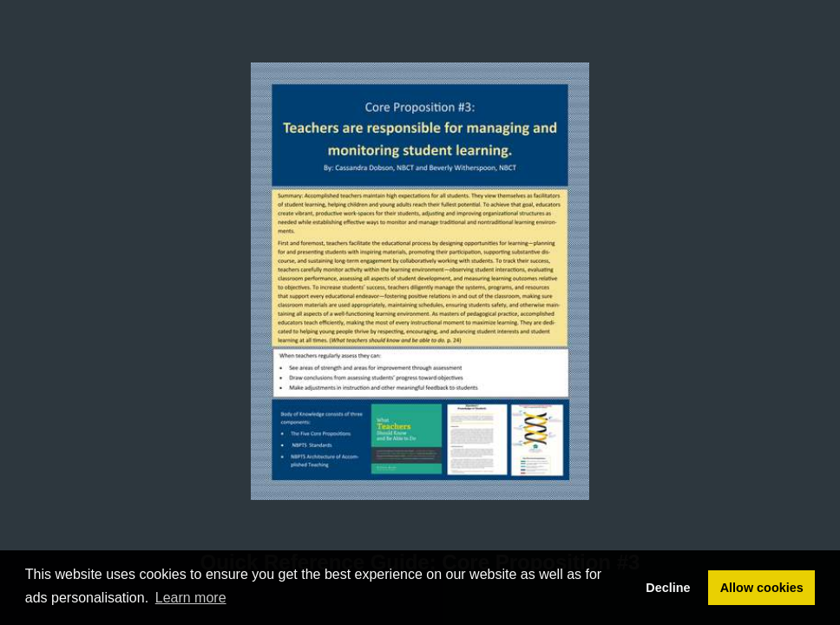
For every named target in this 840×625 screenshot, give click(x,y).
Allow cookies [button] (762, 588)
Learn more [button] (191, 598)
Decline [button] (668, 588)
